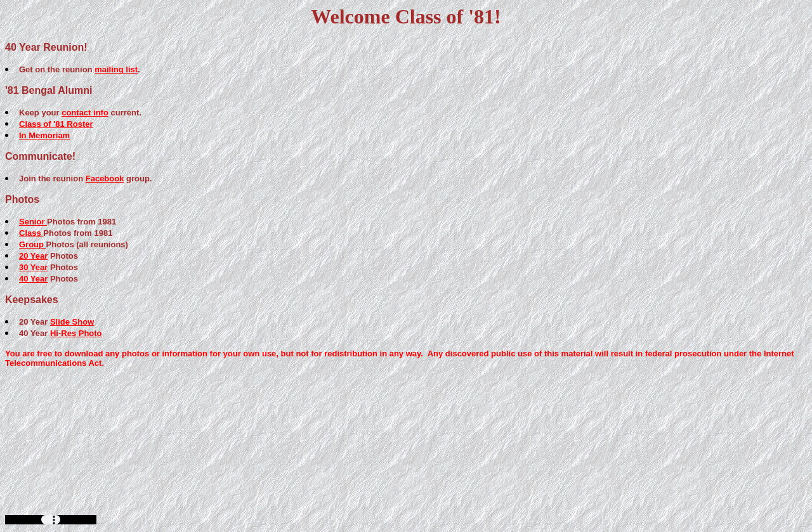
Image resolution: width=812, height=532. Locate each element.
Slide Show (72, 322)
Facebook (105, 178)
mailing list (116, 69)
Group (33, 244)
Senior (33, 222)
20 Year (33, 256)
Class (31, 233)
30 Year (33, 267)
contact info (85, 113)
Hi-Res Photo (76, 333)
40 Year (33, 279)
